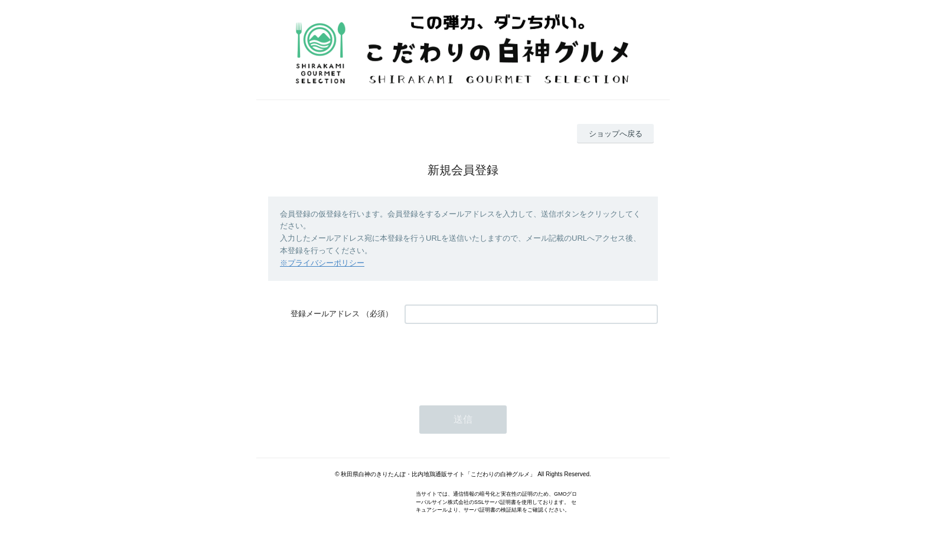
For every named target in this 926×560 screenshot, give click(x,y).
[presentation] (494, 359)
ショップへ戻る (616, 134)
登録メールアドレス (325, 314)
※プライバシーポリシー (322, 263)
